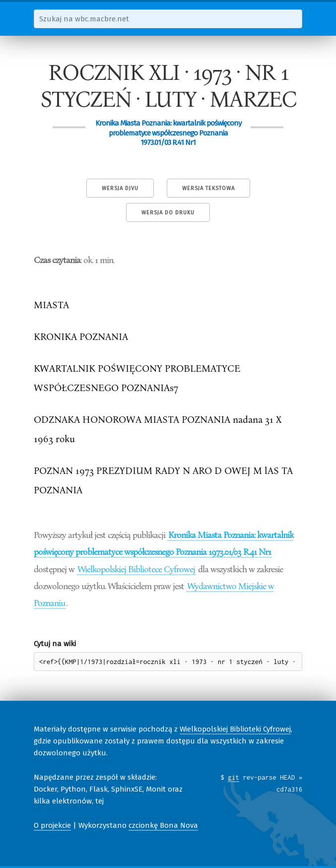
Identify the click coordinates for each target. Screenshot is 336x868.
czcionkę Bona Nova (163, 825)
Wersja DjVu (120, 188)
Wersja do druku (168, 213)
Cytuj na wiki (55, 644)
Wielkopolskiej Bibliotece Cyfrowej (136, 569)
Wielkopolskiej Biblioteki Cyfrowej (235, 729)
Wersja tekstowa (208, 188)
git (234, 777)
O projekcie (52, 825)
